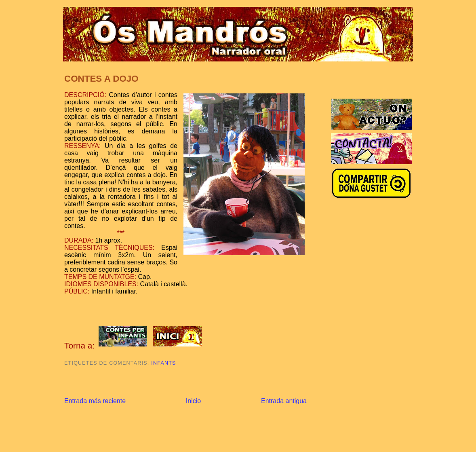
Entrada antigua (284, 401)
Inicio (193, 401)
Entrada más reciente (95, 401)
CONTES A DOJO (101, 79)
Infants (163, 363)
